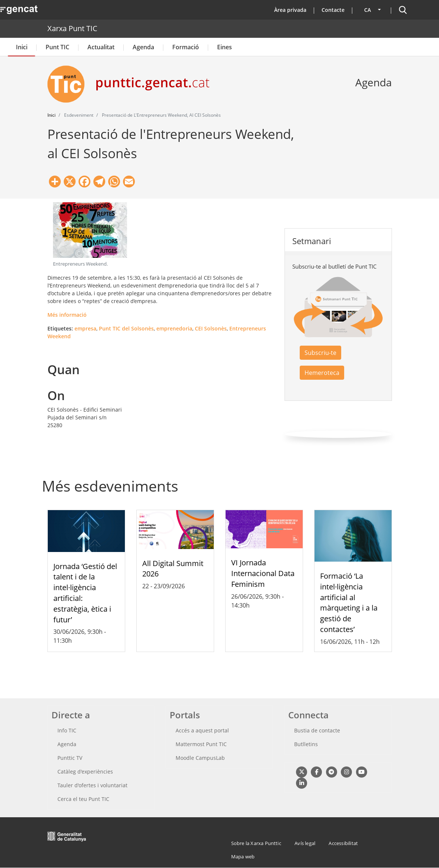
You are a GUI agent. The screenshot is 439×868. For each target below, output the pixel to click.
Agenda (143, 47)
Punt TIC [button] (57, 47)
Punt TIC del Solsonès (126, 328)
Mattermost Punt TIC (201, 744)
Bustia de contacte (317, 730)
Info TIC (67, 730)
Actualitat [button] (101, 47)
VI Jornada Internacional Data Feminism (263, 573)
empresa (85, 328)
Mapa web (243, 857)
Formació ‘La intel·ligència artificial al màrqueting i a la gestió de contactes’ (349, 603)
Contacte (333, 10)
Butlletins (306, 744)
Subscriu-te (320, 353)
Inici (22, 47)
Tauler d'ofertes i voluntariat (92, 785)
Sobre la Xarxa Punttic (256, 843)
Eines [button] (225, 47)
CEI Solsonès (211, 328)
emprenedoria (174, 328)
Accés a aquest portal (202, 730)
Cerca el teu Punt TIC (83, 799)
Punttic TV (70, 758)
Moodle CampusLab (200, 758)
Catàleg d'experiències (85, 771)
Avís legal (305, 843)
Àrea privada (290, 10)
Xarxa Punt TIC (72, 28)
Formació (186, 47)
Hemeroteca (322, 373)
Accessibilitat (343, 843)
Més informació (67, 315)
